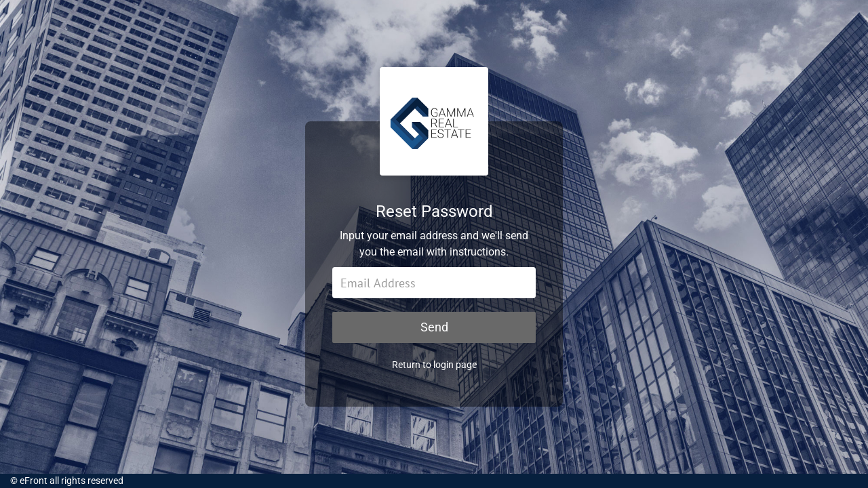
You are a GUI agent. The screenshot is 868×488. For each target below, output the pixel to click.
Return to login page (434, 365)
